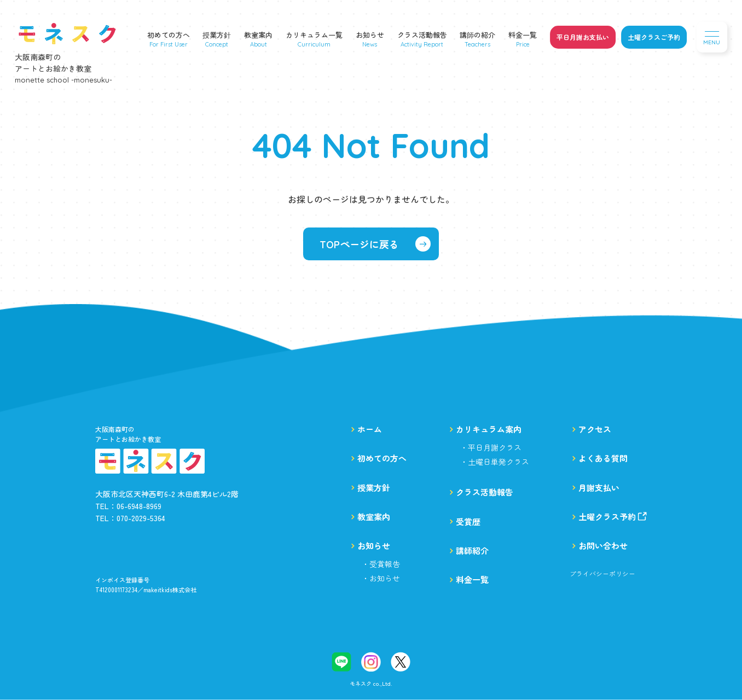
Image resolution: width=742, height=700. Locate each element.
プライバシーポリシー (602, 574)
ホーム (370, 429)
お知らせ (370, 35)
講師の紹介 (477, 35)
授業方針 (217, 35)
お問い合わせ (603, 546)
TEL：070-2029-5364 (130, 518)
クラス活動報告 (422, 35)
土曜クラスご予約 (654, 37)
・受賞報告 (381, 564)
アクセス (595, 429)
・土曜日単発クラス (495, 462)
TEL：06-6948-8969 (128, 506)
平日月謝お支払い (583, 37)
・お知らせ (381, 578)
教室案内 (258, 35)
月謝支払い (599, 488)
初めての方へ (169, 35)
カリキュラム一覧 (314, 35)
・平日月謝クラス (491, 447)
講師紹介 (472, 550)
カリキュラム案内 (489, 429)
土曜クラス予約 (613, 517)
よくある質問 (603, 458)
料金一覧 (523, 35)
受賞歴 (468, 521)
